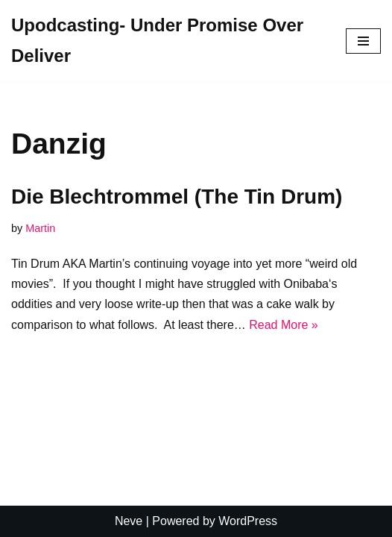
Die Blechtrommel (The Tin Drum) (177, 197)
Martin (40, 228)
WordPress (248, 521)
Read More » (284, 325)
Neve (129, 521)
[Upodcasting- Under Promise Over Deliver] (167, 41)
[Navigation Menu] (363, 41)
